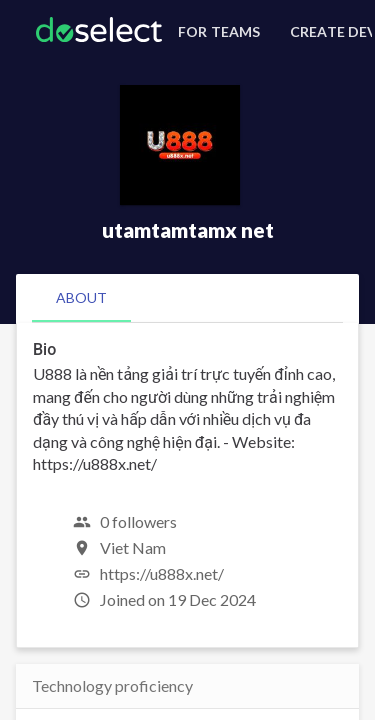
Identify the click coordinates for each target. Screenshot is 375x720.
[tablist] (187, 298)
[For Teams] (216, 32)
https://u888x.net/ (162, 573)
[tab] (81, 298)
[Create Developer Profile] (328, 32)
